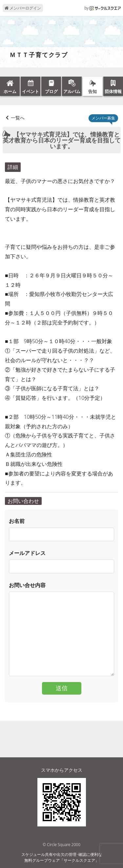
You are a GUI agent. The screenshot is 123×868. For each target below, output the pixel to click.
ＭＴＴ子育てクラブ (35, 55)
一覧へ (18, 118)
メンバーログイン (23, 8)
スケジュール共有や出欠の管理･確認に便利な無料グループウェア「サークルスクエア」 (62, 857)
